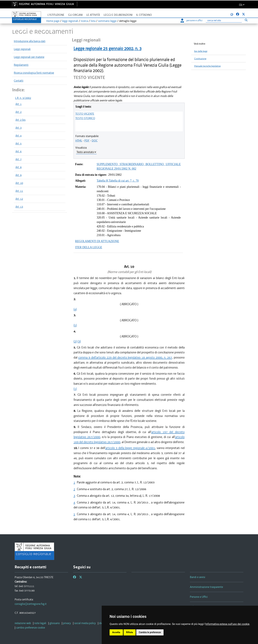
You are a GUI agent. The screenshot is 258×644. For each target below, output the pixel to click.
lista (93, 21)
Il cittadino (144, 15)
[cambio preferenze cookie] (30, 628)
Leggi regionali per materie (29, 57)
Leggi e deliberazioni (118, 15)
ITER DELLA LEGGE (89, 247)
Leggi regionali (22, 49)
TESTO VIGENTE (85, 114)
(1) (75, 389)
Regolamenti (21, 65)
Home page (53, 21)
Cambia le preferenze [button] (150, 632)
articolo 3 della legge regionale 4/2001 (130, 448)
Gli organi (75, 15)
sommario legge (107, 21)
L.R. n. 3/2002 (23, 98)
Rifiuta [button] (130, 632)
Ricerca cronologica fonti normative (34, 73)
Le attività (93, 15)
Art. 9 (19, 175)
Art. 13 (19, 207)
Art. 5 (19, 143)
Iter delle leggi (201, 51)
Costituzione (200, 59)
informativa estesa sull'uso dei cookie (227, 624)
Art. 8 (19, 167)
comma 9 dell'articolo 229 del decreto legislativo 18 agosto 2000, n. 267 (125, 357)
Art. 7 (19, 159)
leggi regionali (70, 21)
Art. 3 (19, 128)
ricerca (84, 21)
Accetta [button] (116, 632)
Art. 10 (19, 183)
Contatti (19, 81)
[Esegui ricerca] (246, 20)
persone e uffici (191, 20)
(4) (75, 309)
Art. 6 (19, 151)
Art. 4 (19, 136)
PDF (87, 141)
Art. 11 (19, 191)
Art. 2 (19, 112)
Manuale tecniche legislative (207, 66)
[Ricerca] (224, 20)
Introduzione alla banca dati (30, 41)
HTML (79, 141)
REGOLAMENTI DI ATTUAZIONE (97, 241)
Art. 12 (19, 199)
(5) (75, 325)
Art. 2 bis (20, 120)
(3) (79, 341)
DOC (95, 141)
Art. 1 (19, 104)
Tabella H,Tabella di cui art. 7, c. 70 (118, 181)
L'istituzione (56, 15)
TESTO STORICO (85, 118)
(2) (75, 341)
